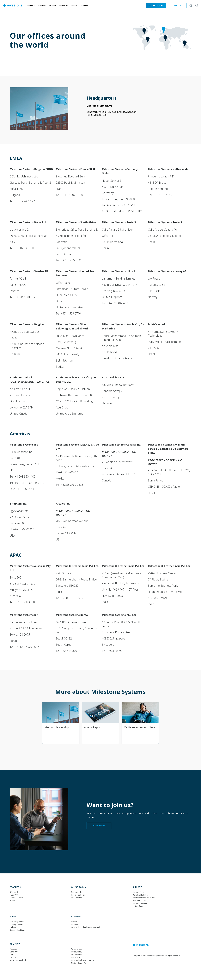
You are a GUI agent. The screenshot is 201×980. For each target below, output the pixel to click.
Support (137, 887)
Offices (13, 955)
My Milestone (76, 924)
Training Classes (16, 924)
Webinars (14, 927)
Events (14, 917)
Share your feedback (18, 960)
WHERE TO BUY (79, 887)
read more (99, 826)
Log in (178, 5)
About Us (13, 949)
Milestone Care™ (16, 898)
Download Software (140, 895)
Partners (76, 917)
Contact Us (14, 952)
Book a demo (77, 898)
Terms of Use (76, 949)
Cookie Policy (76, 955)
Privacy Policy (76, 952)
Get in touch (156, 5)
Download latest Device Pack (144, 898)
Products (15, 887)
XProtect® (14, 892)
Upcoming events (17, 922)
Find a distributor (78, 895)
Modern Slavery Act (79, 963)
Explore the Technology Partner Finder (86, 927)
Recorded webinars (18, 930)
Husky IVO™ (14, 895)
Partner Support (139, 906)
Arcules (13, 901)
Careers (13, 957)
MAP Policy (75, 957)
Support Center (139, 892)
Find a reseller (77, 892)
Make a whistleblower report (82, 960)
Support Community (141, 903)
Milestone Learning (140, 901)
